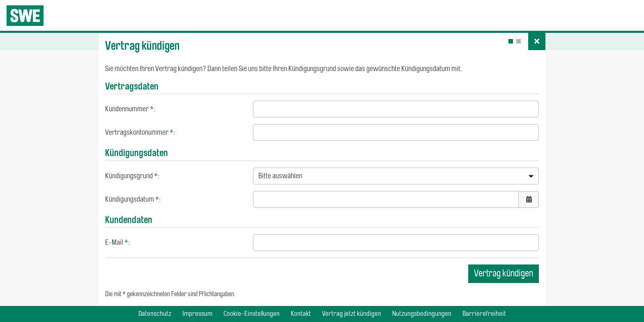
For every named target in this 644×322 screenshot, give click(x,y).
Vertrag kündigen (504, 273)
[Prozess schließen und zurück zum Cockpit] (537, 41)
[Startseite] (25, 16)
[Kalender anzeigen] (529, 199)
